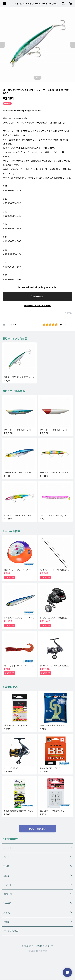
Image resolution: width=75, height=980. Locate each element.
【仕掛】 (6, 866)
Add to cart (38, 296)
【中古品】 (7, 903)
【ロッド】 (7, 857)
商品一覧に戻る (37, 829)
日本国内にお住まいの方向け (37, 305)
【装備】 (6, 876)
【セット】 (6, 913)
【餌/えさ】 (7, 894)
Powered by (37, 951)
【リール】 (7, 848)
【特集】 (6, 922)
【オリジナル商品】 (11, 931)
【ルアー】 (7, 885)
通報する (68, 313)
